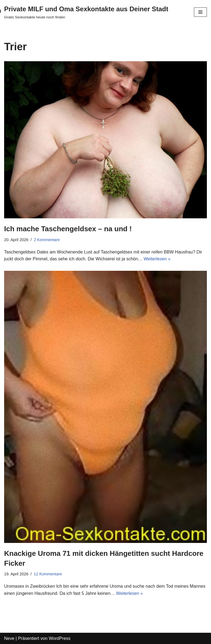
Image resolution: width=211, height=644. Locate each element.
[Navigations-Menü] (200, 12)
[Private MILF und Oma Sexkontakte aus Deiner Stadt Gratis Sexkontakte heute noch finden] (86, 12)
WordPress (59, 638)
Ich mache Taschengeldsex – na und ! (68, 229)
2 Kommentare (47, 240)
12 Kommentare (48, 574)
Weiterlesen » (157, 259)
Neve (9, 638)
